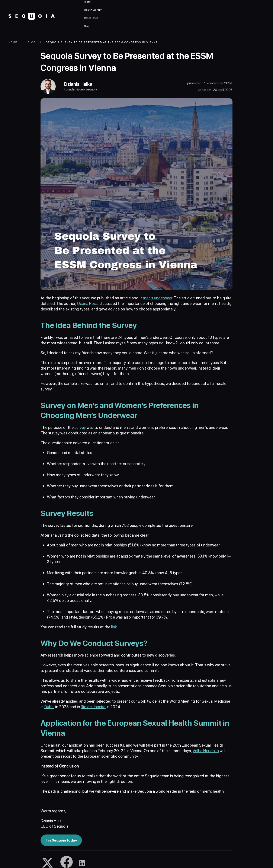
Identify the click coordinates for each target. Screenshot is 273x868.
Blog (87, 26)
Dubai (49, 707)
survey (80, 428)
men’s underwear (158, 298)
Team (87, 2)
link (114, 627)
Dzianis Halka (79, 84)
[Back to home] (32, 16)
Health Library (93, 10)
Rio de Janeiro (93, 707)
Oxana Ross (87, 304)
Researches (91, 18)
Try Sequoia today (61, 840)
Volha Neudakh (206, 751)
